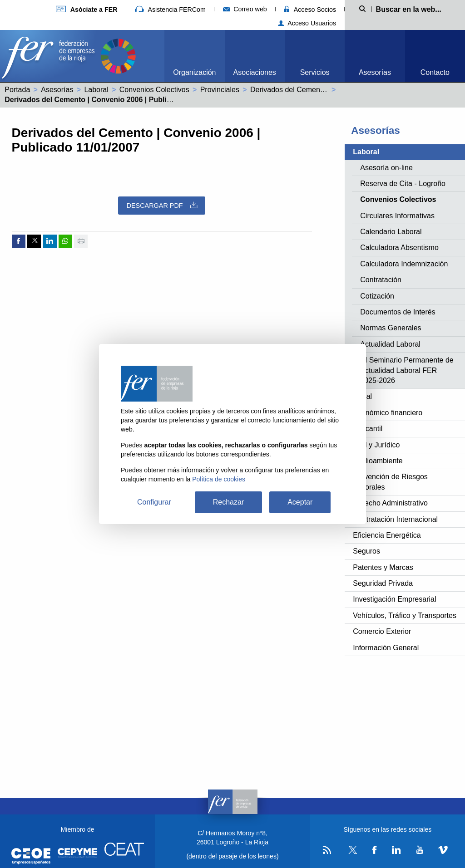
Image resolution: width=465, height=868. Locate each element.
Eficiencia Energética (387, 535)
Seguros (366, 551)
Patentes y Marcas (383, 567)
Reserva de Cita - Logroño (403, 184)
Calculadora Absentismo (399, 248)
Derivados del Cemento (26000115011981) (320, 90)
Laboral (96, 90)
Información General (386, 648)
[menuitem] (194, 56)
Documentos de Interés (398, 312)
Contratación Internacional (395, 519)
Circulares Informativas (397, 216)
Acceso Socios (310, 10)
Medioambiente (378, 461)
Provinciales (220, 90)
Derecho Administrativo (390, 503)
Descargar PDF (162, 205)
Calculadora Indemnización (404, 264)
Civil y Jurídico (376, 445)
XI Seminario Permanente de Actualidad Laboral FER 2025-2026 (407, 370)
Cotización (377, 296)
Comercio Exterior (382, 631)
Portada (17, 90)
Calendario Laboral (391, 232)
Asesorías (375, 72)
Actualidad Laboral (390, 344)
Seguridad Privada (383, 583)
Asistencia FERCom (170, 10)
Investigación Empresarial (394, 599)
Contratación (381, 280)
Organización (194, 72)
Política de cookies (219, 479)
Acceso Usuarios (307, 23)
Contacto (435, 72)
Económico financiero (388, 413)
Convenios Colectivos (154, 90)
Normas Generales (391, 328)
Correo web (245, 9)
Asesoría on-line (386, 168)
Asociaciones (255, 72)
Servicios (315, 72)
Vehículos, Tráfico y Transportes (405, 615)
